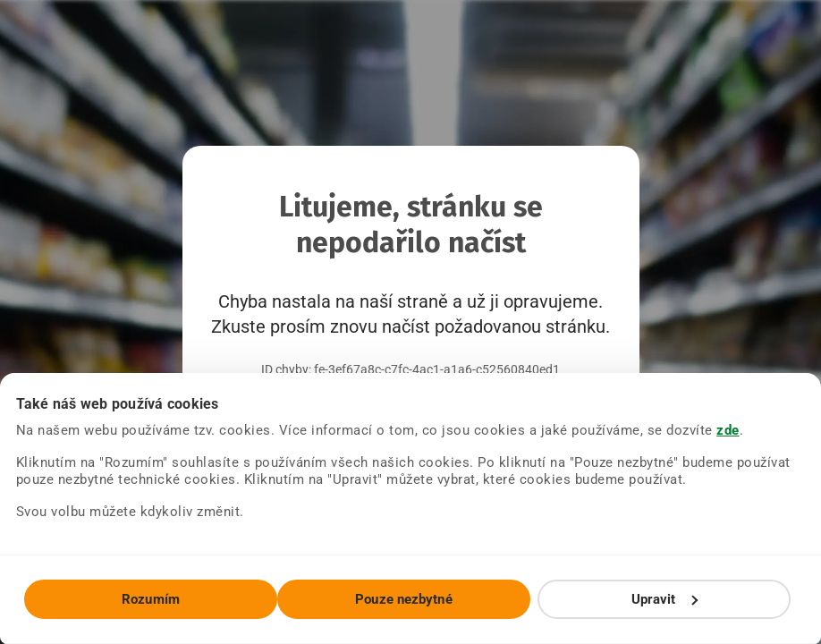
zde (728, 430)
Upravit (664, 599)
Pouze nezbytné (403, 599)
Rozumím (151, 599)
